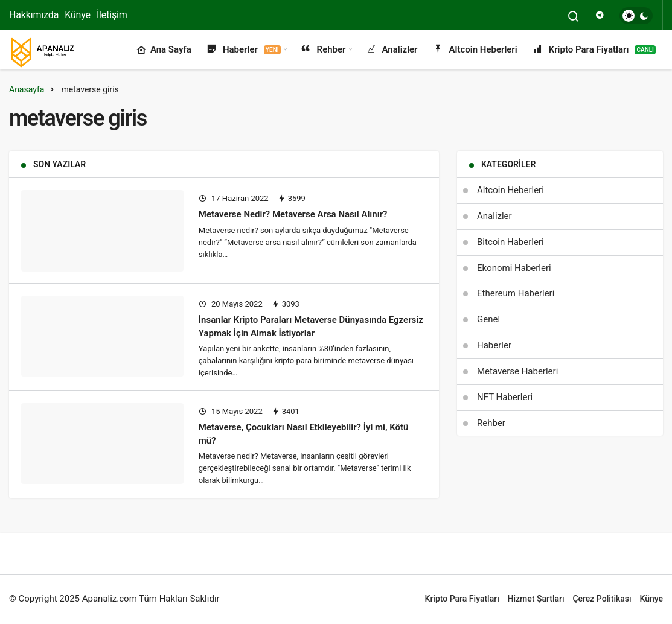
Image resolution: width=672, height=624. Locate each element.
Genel (488, 319)
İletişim (112, 15)
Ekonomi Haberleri (514, 268)
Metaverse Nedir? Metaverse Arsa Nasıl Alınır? (293, 214)
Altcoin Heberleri (475, 50)
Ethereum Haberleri (516, 293)
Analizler (392, 50)
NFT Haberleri (505, 397)
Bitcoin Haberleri (510, 242)
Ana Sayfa (164, 50)
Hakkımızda (34, 15)
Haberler (243, 50)
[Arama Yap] (574, 16)
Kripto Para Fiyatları (594, 50)
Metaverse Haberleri (517, 371)
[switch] (636, 16)
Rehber (323, 50)
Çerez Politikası (602, 599)
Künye (78, 15)
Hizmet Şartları (536, 599)
